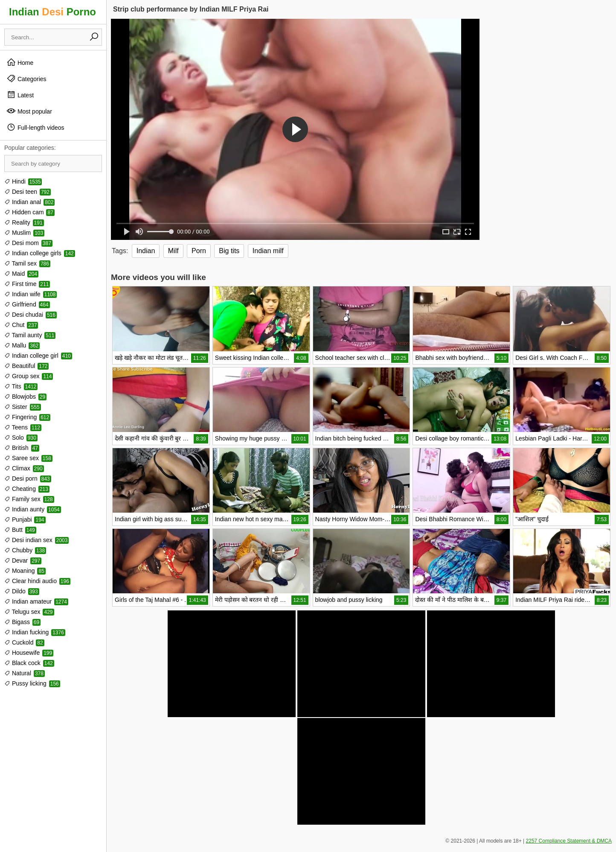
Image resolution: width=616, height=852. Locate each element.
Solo (21, 438)
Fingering (27, 417)
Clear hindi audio (37, 581)
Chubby (25, 550)
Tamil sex (27, 263)
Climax (24, 468)
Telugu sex (29, 612)
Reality (24, 222)
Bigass (22, 622)
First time (27, 284)
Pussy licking (32, 683)
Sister (23, 407)
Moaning (25, 571)
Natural (25, 673)
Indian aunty (33, 509)
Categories (26, 79)
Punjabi (25, 519)
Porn (199, 251)
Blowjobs (25, 397)
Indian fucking (35, 632)
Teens (23, 427)
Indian (146, 251)
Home (20, 62)
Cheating (27, 489)
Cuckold (24, 642)
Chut (21, 325)
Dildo (22, 591)
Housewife (29, 653)
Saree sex (28, 458)
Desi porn (28, 479)
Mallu (22, 345)
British (22, 448)
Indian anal (29, 202)
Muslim (24, 233)
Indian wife (31, 294)
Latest (20, 95)
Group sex (29, 376)
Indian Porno (52, 12)
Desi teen (28, 192)
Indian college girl (38, 356)
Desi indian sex (36, 540)
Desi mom (28, 243)
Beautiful (26, 366)
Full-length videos (35, 127)
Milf (173, 251)
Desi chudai (31, 315)
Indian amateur (36, 601)
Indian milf (268, 251)
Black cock (29, 663)
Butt (20, 530)
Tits (21, 386)
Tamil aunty (30, 335)
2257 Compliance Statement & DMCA (569, 841)
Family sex (29, 499)
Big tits (229, 251)
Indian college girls (40, 253)
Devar (23, 560)
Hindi (23, 181)
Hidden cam (29, 212)
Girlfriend (27, 304)
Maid (21, 274)
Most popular (29, 111)
